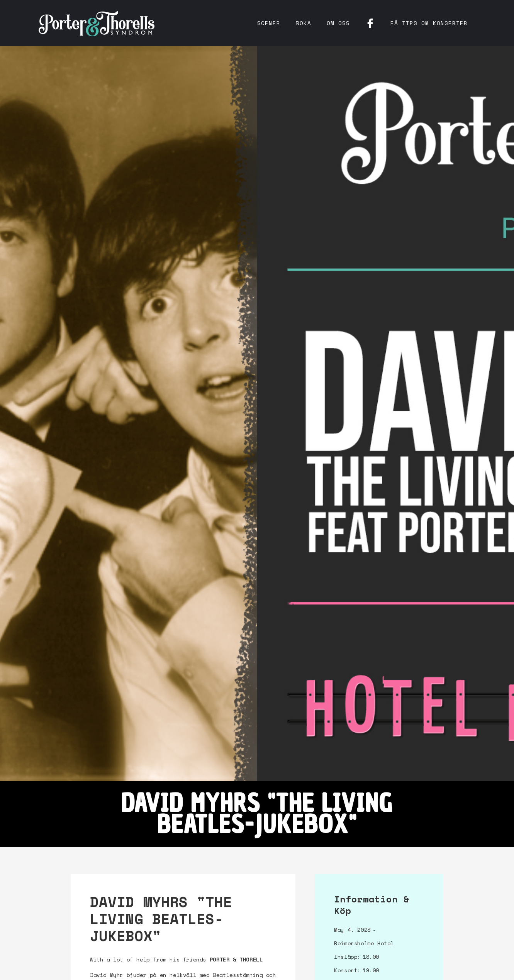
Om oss (338, 23)
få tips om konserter (429, 23)
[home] (97, 23)
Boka (304, 23)
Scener (269, 23)
